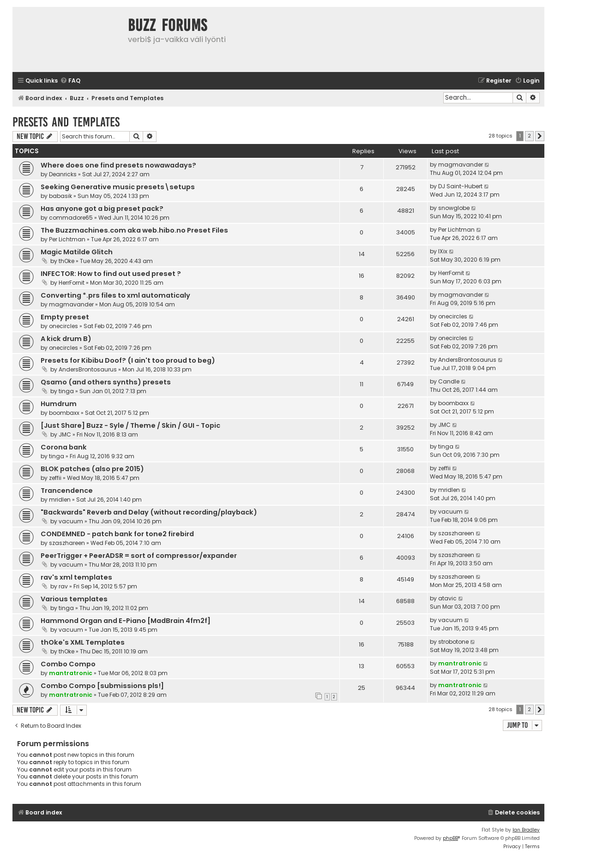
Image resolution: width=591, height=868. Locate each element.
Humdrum (59, 404)
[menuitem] (70, 81)
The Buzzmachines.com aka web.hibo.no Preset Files (134, 230)
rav (63, 586)
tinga (66, 391)
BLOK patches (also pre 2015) (92, 469)
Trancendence (67, 491)
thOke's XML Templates (83, 642)
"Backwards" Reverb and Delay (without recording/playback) (149, 512)
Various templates (74, 599)
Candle (449, 381)
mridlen (60, 500)
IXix (443, 251)
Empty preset (65, 317)
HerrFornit (72, 283)
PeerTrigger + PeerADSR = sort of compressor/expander (139, 556)
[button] (540, 136)
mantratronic (71, 673)
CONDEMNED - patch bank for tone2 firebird (117, 534)
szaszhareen (67, 543)
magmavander (461, 165)
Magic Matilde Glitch (77, 252)
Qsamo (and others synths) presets (106, 382)
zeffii (55, 478)
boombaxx (64, 413)
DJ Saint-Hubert (460, 186)
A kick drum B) (66, 339)
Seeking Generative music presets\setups (118, 187)
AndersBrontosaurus (88, 369)
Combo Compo (68, 664)
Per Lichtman (67, 239)
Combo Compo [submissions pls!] (102, 686)
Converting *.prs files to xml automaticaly (115, 295)
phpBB (450, 838)
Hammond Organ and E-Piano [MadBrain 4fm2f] (126, 621)
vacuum (71, 521)
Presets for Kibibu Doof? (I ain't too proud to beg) (128, 360)
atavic (447, 598)
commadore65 (71, 218)
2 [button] (529, 136)
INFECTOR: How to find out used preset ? (111, 274)
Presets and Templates (66, 122)
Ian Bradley (526, 830)
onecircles (63, 326)
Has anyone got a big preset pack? (102, 209)
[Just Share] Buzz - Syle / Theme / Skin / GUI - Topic (130, 425)
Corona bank (64, 447)
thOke (66, 261)
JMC (65, 434)
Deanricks (63, 174)
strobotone (453, 642)
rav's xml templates (76, 577)
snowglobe (454, 208)
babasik (60, 196)
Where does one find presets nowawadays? (118, 165)
